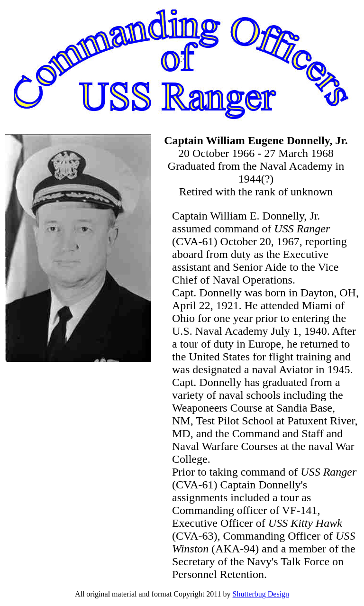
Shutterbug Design (261, 594)
